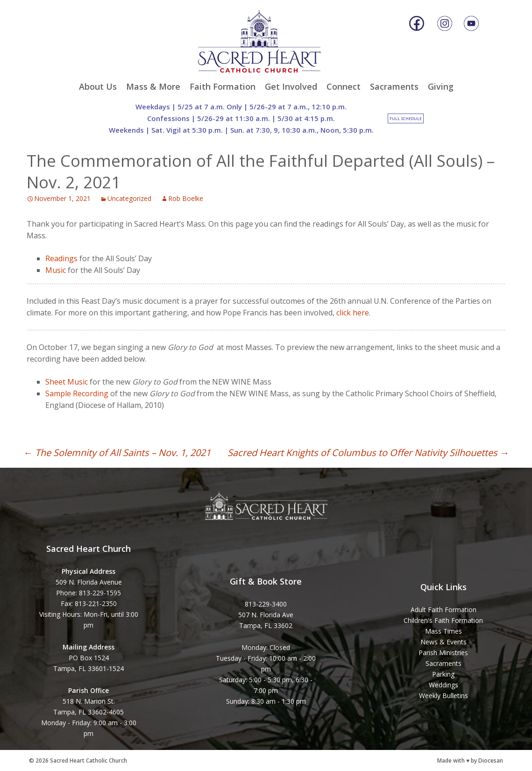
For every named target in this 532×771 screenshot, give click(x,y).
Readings (61, 258)
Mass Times (443, 631)
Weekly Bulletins (443, 696)
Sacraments (394, 86)
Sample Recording (77, 393)
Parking (443, 674)
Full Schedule (406, 118)
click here (353, 313)
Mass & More (153, 86)
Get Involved (291, 86)
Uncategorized (129, 198)
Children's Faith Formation (443, 620)
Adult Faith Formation (443, 610)
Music (56, 270)
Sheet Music (67, 382)
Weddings (443, 685)
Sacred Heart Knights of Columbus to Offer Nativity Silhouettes (368, 453)
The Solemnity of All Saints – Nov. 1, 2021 (117, 453)
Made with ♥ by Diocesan (470, 760)
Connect (344, 86)
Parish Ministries (443, 653)
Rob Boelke (186, 198)
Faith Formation (223, 86)
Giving (441, 86)
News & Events (443, 642)
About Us (98, 86)
